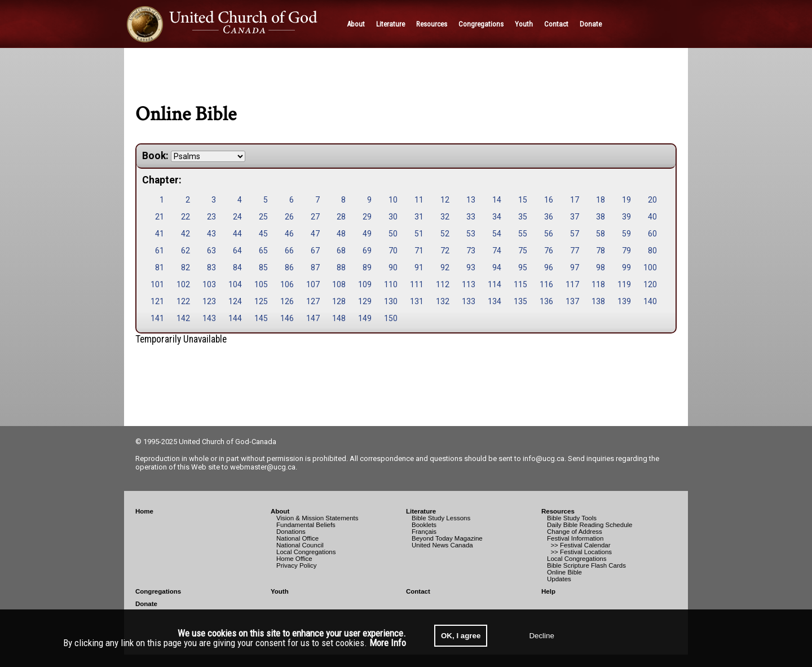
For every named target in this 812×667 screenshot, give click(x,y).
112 (443, 284)
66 (289, 251)
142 (183, 318)
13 (471, 200)
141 (157, 318)
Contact (418, 591)
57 (575, 234)
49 (367, 234)
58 (601, 234)
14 (497, 200)
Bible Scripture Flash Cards (586, 565)
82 (186, 267)
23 (211, 217)
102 (183, 284)
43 (211, 234)
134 (495, 301)
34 (497, 217)
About (280, 511)
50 (393, 234)
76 (549, 251)
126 (287, 301)
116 (546, 284)
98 (601, 267)
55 (523, 234)
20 (652, 200)
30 (393, 217)
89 (367, 267)
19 (626, 200)
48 (341, 234)
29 (367, 217)
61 (160, 251)
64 (237, 251)
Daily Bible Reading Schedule (590, 525)
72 (445, 251)
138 (598, 301)
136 (546, 301)
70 (393, 251)
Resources (558, 511)
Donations (291, 532)
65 (263, 251)
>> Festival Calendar (579, 545)
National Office (297, 538)
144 (235, 318)
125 (261, 301)
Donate (146, 604)
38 (601, 217)
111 (417, 284)
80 (652, 251)
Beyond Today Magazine (447, 538)
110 (391, 284)
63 (211, 251)
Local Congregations (306, 552)
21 (160, 217)
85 (263, 267)
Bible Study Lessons (441, 518)
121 (157, 301)
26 (289, 217)
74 (497, 251)
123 (209, 301)
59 (626, 234)
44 (237, 234)
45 (263, 234)
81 (160, 267)
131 (417, 301)
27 (315, 217)
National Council (300, 545)
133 (469, 301)
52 (445, 234)
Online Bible (564, 572)
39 (626, 217)
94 (497, 267)
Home (144, 511)
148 (339, 318)
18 (601, 200)
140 (650, 301)
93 (471, 267)
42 (186, 234)
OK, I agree (461, 636)
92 (445, 267)
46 (289, 234)
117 (572, 284)
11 (419, 200)
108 (339, 284)
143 (209, 318)
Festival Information (575, 538)
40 (652, 217)
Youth (280, 591)
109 (365, 284)
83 (211, 267)
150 (391, 318)
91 (419, 267)
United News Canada (442, 545)
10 (393, 200)
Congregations (158, 591)
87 (315, 267)
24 (237, 217)
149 (365, 318)
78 (601, 251)
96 (549, 267)
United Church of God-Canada (228, 442)
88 (341, 267)
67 (315, 251)
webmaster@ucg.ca (263, 467)
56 (549, 234)
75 (523, 251)
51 (419, 234)
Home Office (294, 559)
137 (572, 301)
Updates (559, 579)
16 (549, 200)
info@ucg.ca (544, 458)
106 (287, 284)
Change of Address (575, 532)
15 (523, 200)
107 (313, 284)
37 (575, 217)
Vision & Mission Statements (317, 518)
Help (548, 591)
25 (263, 217)
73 (471, 251)
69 (367, 251)
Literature (421, 511)
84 (237, 267)
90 (393, 267)
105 (261, 284)
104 (235, 284)
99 (626, 267)
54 (497, 234)
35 (523, 217)
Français (424, 532)
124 (235, 301)
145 (261, 318)
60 (652, 234)
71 (419, 251)
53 (471, 234)
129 (365, 301)
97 (575, 267)
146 (287, 318)
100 (650, 267)
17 (575, 200)
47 (315, 234)
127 (313, 301)
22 (186, 217)
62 (186, 251)
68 (341, 251)
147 (313, 318)
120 (650, 284)
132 (443, 301)
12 (445, 200)
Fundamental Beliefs (306, 525)
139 (624, 301)
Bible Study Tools (572, 518)
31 (419, 217)
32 (445, 217)
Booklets (424, 525)
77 (575, 251)
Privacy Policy (297, 565)
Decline (541, 636)
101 (157, 284)
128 (339, 301)
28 (341, 217)
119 (624, 284)
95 (523, 267)
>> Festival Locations (579, 552)
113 (469, 284)
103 (209, 284)
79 (626, 251)
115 (520, 284)
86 (289, 267)
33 (471, 217)
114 (495, 284)
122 (183, 301)
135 (520, 301)
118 (598, 284)
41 (160, 234)
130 (391, 301)
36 (549, 217)
